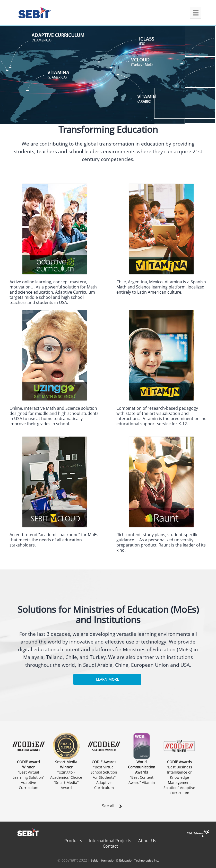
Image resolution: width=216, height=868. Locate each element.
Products (73, 841)
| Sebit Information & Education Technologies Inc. (123, 860)
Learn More (107, 679)
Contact (110, 846)
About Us (147, 841)
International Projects (110, 841)
